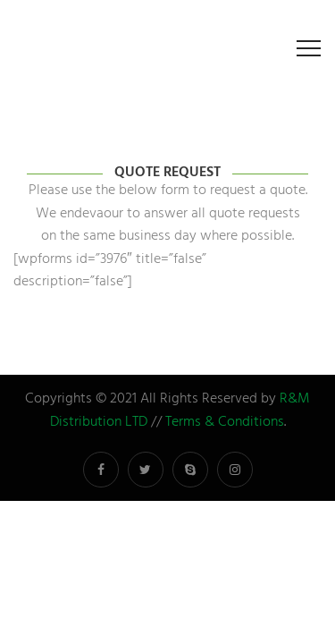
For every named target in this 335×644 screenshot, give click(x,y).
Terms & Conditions (225, 422)
